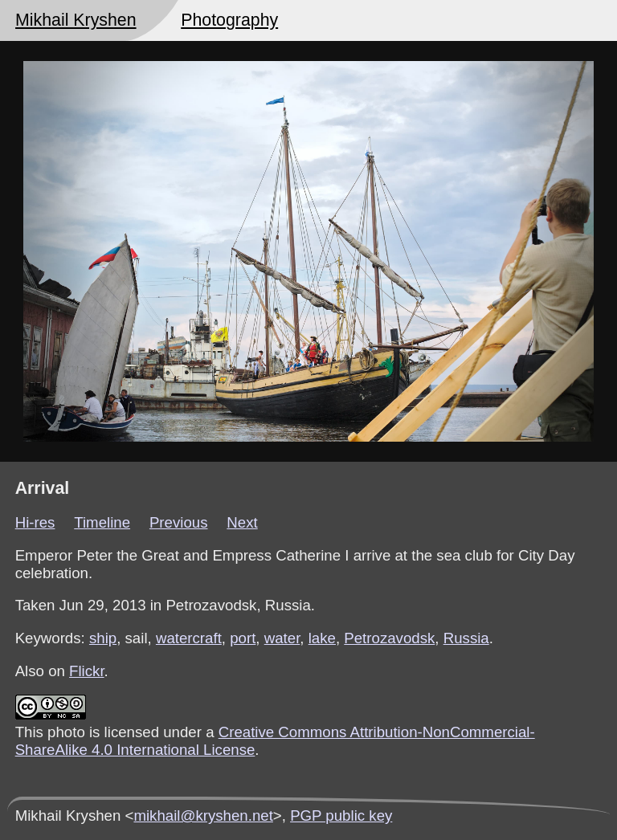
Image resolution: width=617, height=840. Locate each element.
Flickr (87, 671)
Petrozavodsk (389, 638)
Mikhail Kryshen (76, 20)
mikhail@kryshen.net (203, 816)
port (243, 638)
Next (242, 522)
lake (322, 638)
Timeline (102, 522)
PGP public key (341, 816)
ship (103, 638)
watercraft (189, 638)
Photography (229, 20)
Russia (466, 638)
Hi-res (35, 522)
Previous (179, 522)
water (282, 638)
